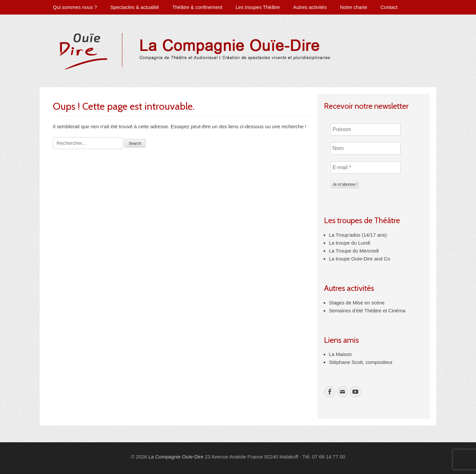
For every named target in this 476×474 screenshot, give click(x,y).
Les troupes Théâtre (258, 7)
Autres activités (310, 7)
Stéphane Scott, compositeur (361, 362)
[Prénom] (366, 130)
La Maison (340, 354)
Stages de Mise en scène (357, 303)
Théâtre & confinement (197, 7)
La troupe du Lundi (350, 243)
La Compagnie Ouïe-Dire (176, 457)
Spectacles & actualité (135, 7)
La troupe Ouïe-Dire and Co (359, 259)
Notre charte (354, 7)
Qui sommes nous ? (75, 7)
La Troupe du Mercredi (354, 251)
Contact (389, 7)
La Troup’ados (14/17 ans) (358, 235)
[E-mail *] (366, 168)
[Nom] (366, 148)
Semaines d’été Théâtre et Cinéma (367, 311)
